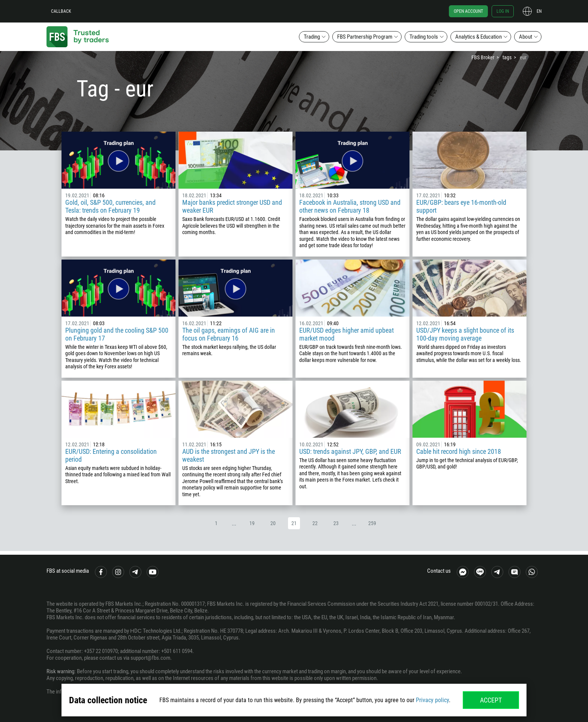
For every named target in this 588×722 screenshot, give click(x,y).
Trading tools (424, 37)
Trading (312, 37)
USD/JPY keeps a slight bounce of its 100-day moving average (465, 334)
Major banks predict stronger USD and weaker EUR (232, 206)
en (539, 11)
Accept (491, 700)
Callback (61, 11)
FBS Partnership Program (365, 37)
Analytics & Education (478, 37)
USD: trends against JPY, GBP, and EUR (350, 451)
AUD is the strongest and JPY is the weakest (229, 455)
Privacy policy (432, 700)
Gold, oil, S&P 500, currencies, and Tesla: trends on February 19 (110, 206)
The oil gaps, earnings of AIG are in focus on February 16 (229, 334)
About (526, 37)
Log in (503, 11)
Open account (468, 11)
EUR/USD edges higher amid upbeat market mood (346, 334)
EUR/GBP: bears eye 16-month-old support (461, 206)
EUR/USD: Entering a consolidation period (111, 455)
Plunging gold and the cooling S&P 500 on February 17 (117, 334)
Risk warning (60, 671)
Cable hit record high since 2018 (459, 451)
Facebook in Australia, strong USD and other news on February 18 (350, 206)
